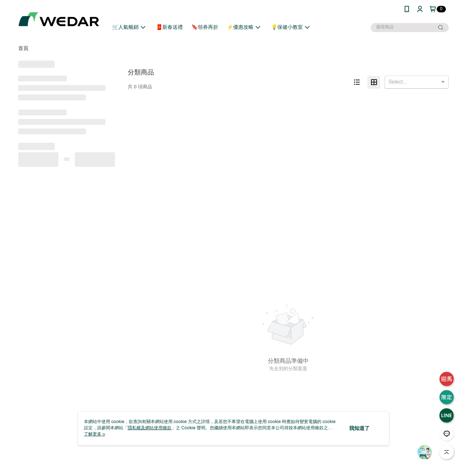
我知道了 (359, 429)
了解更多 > (94, 434)
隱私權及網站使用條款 (150, 428)
